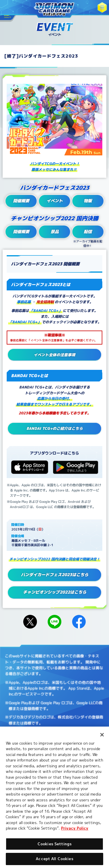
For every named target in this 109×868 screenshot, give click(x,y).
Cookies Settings (54, 844)
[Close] (102, 735)
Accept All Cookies (54, 859)
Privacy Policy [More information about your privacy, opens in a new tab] (75, 828)
